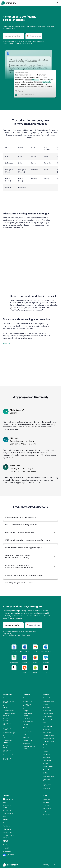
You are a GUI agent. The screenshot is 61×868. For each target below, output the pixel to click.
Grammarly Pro (27, 701)
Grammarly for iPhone (7, 751)
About (5, 803)
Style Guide (46, 745)
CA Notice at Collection (26, 43)
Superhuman (8, 799)
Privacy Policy (40, 41)
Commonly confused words (29, 748)
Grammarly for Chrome (7, 719)
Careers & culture (8, 814)
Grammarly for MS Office (8, 737)
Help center (47, 799)
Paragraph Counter (49, 739)
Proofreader (47, 789)
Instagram (47, 809)
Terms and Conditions (27, 631)
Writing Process (28, 731)
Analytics (46, 751)
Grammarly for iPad (9, 755)
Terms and (24, 41)
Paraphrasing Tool (48, 720)
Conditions (30, 41)
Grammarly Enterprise (26, 710)
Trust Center (7, 826)
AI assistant (26, 719)
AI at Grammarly (28, 722)
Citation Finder (47, 761)
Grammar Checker (49, 698)
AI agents (46, 704)
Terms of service (8, 832)
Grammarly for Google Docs (7, 742)
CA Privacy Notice (24, 635)
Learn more (8, 343)
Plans (25, 698)
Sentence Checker (49, 776)
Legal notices (7, 851)
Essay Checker (47, 717)
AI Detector (47, 707)
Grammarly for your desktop (9, 702)
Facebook (47, 805)
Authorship (46, 757)
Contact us (46, 802)
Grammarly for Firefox (7, 729)
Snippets (46, 748)
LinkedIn (47, 815)
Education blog (27, 740)
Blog (24, 734)
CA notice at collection (6, 841)
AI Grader (46, 764)
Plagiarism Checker (49, 701)
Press (5, 817)
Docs (4, 698)
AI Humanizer (47, 711)
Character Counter (49, 736)
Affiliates (5, 820)
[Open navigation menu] (58, 3)
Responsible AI (7, 810)
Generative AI (27, 725)
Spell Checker (47, 773)
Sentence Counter (48, 742)
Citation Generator (49, 714)
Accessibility (6, 848)
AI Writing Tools (48, 726)
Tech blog (26, 737)
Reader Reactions (48, 767)
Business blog (27, 744)
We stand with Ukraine (7, 806)
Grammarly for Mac (9, 711)
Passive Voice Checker (47, 785)
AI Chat (45, 723)
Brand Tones (47, 754)
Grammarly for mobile (7, 746)
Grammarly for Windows (7, 707)
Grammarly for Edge (9, 733)
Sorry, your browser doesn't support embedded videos (30, 245)
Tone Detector (47, 729)
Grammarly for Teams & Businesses (29, 705)
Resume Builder (48, 770)
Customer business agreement (8, 836)
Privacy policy (7, 829)
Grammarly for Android (7, 759)
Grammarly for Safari (7, 724)
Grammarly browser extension (9, 715)
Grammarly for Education (27, 715)
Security (5, 845)
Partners (5, 823)
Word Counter (47, 732)
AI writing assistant (29, 728)
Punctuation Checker (47, 780)
